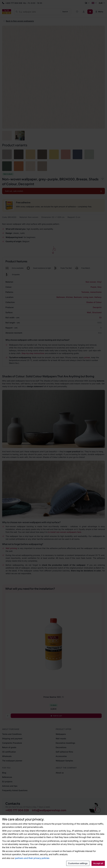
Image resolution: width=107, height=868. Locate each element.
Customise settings (78, 863)
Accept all (98, 863)
